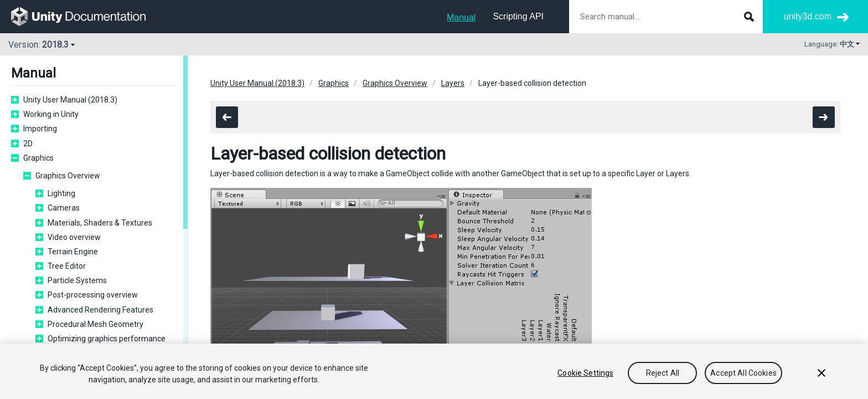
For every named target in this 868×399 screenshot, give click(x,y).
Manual (461, 17)
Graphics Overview (68, 176)
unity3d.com (808, 16)
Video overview (74, 237)
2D (28, 144)
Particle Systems (77, 280)
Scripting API (518, 16)
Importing (40, 129)
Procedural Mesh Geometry (95, 324)
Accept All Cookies (743, 373)
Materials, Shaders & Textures (100, 223)
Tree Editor (67, 266)
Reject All (663, 373)
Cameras (64, 208)
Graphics (38, 158)
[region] (434, 371)
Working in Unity (51, 114)
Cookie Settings (585, 373)
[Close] (821, 373)
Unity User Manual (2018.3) (70, 100)
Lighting (61, 193)
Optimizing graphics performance (107, 339)
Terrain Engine (73, 252)
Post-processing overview (93, 295)
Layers (453, 83)
